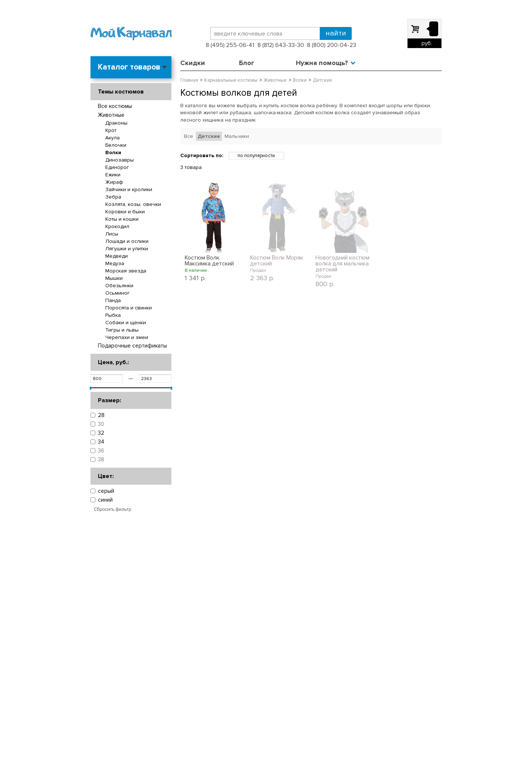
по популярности (256, 156)
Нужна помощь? (322, 63)
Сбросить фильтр (113, 509)
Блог (247, 63)
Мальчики (237, 136)
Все (189, 136)
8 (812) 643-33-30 (281, 45)
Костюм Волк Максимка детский (209, 261)
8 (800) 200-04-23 (332, 45)
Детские (209, 136)
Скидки (193, 63)
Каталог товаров (129, 67)
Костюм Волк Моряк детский (277, 261)
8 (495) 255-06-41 (230, 45)
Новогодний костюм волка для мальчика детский (342, 264)
